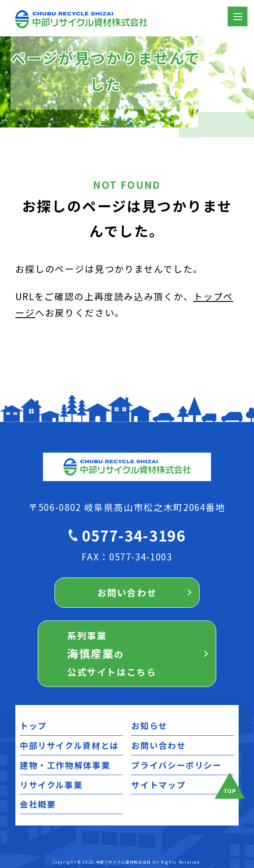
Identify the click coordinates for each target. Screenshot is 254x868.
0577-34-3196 (134, 535)
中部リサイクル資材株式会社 (123, 862)
